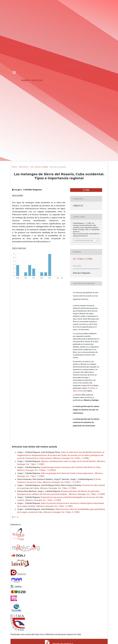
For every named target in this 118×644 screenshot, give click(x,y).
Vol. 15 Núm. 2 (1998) (39, 167)
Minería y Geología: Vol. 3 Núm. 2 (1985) (62, 512)
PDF (87, 190)
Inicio (15, 167)
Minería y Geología (32, 80)
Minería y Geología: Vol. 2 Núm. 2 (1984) (58, 488)
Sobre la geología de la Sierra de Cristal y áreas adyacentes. (67, 473)
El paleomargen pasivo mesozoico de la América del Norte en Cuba (71, 467)
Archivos (24, 167)
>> (18, 517)
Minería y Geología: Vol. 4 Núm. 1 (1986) (71, 458)
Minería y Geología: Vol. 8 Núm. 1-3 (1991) (62, 482)
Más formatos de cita (84, 240)
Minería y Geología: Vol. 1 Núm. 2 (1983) (43, 500)
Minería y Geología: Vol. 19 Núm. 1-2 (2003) (36, 470)
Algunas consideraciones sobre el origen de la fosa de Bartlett (69, 461)
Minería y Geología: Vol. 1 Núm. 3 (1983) (55, 506)
